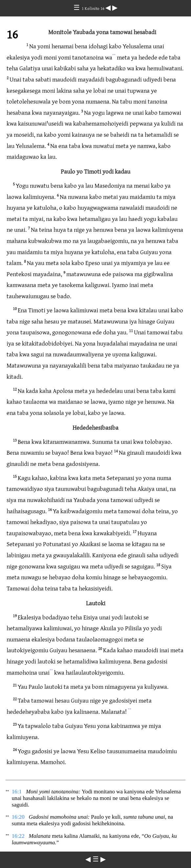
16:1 (17, 792)
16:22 (18, 836)
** (114, 55)
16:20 (18, 817)
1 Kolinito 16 (94, 8)
